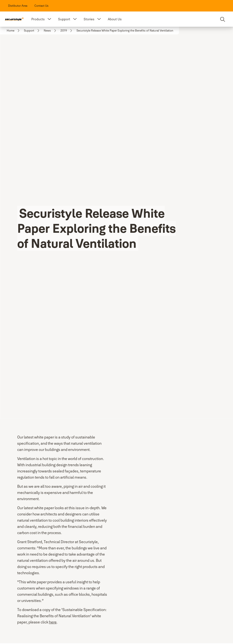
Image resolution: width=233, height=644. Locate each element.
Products (38, 19)
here (53, 622)
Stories (89, 19)
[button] (49, 19)
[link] (18, 6)
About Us (115, 19)
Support (64, 19)
